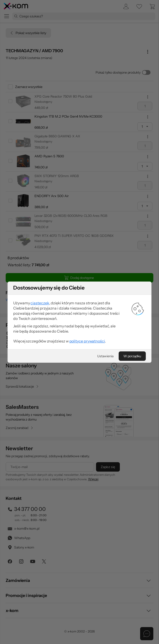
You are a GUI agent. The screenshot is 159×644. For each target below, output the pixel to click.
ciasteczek (40, 303)
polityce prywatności (87, 341)
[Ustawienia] (105, 356)
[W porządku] (132, 356)
